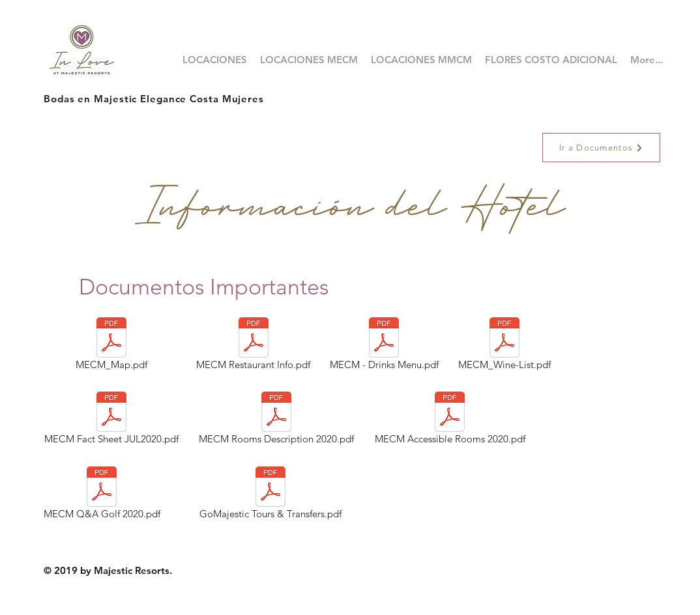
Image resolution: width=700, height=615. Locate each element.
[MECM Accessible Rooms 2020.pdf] (450, 420)
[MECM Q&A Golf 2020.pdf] (102, 495)
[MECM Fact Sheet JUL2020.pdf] (111, 420)
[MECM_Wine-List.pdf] (504, 346)
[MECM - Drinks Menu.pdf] (384, 346)
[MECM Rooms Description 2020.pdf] (276, 420)
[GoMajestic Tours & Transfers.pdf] (270, 495)
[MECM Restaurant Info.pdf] (253, 346)
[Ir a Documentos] (601, 148)
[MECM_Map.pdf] (111, 346)
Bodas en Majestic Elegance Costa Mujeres (154, 99)
